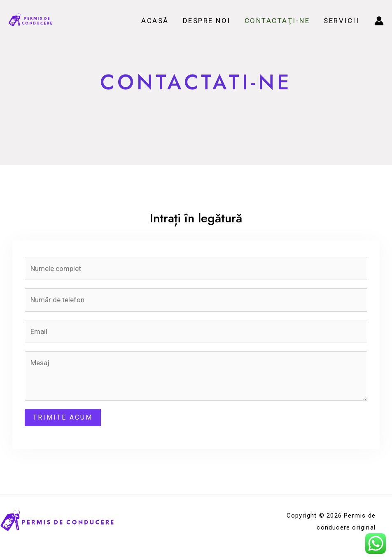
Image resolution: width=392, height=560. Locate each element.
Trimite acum (63, 417)
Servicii (341, 21)
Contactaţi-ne (277, 21)
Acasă (155, 21)
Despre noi (207, 21)
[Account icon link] (379, 21)
